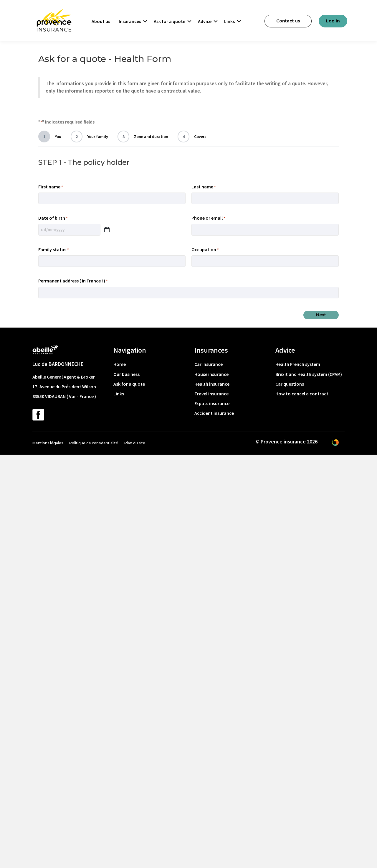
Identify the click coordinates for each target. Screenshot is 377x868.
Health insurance (212, 384)
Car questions (290, 384)
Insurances (130, 21)
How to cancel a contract (302, 394)
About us (101, 21)
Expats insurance (212, 403)
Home (120, 364)
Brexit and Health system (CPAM (308, 374)
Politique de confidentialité (94, 443)
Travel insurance (211, 394)
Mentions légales (48, 443)
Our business (127, 374)
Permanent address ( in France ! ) (73, 281)
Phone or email (208, 218)
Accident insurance (214, 413)
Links (229, 21)
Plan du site (135, 443)
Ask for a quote (170, 21)
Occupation (205, 250)
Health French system (298, 364)
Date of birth (53, 218)
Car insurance (209, 364)
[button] (145, 21)
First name (51, 187)
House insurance (211, 374)
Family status (54, 250)
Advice (205, 21)
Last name (204, 187)
